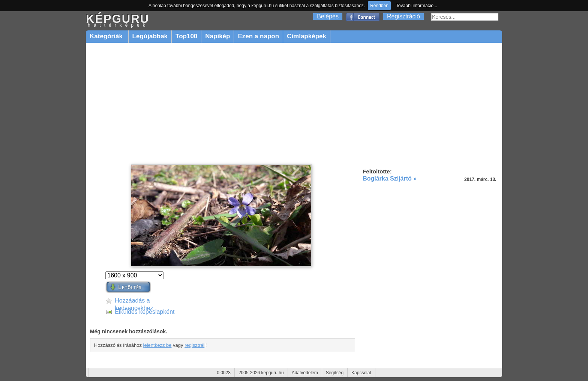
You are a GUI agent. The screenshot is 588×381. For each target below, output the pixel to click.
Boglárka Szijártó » (390, 178)
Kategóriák (107, 36)
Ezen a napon (258, 36)
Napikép (217, 36)
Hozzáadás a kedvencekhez (134, 301)
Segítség (335, 373)
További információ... (417, 6)
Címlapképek (307, 36)
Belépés (328, 16)
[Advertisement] (294, 104)
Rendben (379, 6)
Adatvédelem (305, 373)
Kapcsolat (361, 373)
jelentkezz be (157, 345)
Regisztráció (403, 16)
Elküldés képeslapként (145, 312)
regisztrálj (195, 345)
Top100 (186, 36)
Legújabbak (150, 36)
